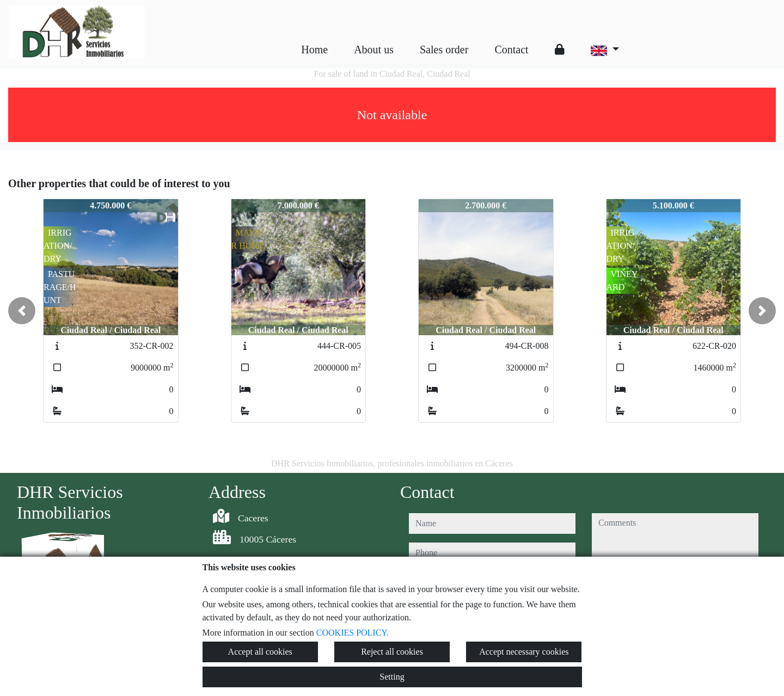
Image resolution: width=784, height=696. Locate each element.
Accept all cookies (260, 652)
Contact (511, 50)
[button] (22, 311)
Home (314, 50)
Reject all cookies (392, 652)
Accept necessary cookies (524, 652)
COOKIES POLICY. (353, 633)
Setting (392, 677)
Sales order (444, 50)
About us (374, 50)
